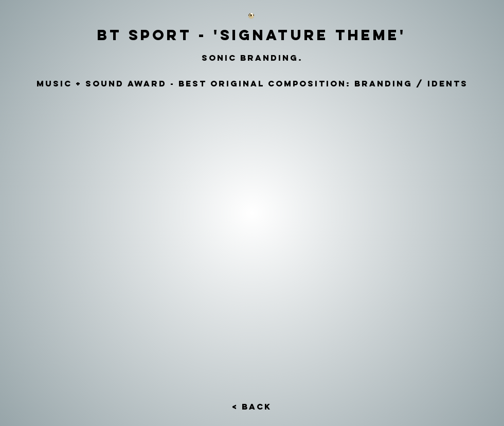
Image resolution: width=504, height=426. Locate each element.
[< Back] (251, 407)
